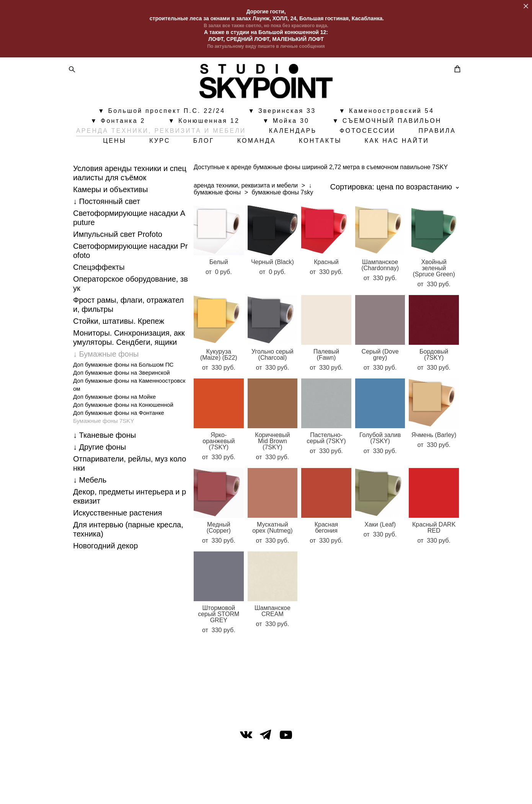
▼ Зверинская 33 (282, 124)
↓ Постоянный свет (107, 232)
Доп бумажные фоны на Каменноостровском (129, 415)
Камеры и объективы (110, 220)
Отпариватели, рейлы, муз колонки (130, 494)
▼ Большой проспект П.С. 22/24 (162, 124)
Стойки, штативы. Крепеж (119, 351)
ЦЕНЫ (188, 153)
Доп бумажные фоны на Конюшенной (123, 435)
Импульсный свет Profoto (118, 264)
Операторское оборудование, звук (131, 314)
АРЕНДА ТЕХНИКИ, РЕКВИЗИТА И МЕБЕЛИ (191, 144)
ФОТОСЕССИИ (398, 144)
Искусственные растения (117, 543)
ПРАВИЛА (135, 153)
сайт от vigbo (266, 786)
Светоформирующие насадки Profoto (131, 281)
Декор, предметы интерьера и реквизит (130, 527)
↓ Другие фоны (100, 477)
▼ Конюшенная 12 (204, 134)
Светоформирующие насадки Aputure (129, 248)
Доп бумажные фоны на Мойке (114, 427)
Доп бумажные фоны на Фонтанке (119, 443)
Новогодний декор (105, 576)
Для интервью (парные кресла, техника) (128, 559)
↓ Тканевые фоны (104, 465)
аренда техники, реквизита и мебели (246, 216)
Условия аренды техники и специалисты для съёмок (130, 203)
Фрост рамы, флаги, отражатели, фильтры (128, 335)
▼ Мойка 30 (286, 134)
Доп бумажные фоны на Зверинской (122, 403)
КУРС (234, 153)
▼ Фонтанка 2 (118, 134)
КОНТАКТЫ (394, 153)
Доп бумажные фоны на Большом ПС (123, 395)
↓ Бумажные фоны (106, 384)
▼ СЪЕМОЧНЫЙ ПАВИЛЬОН (387, 134)
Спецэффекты (99, 297)
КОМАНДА (330, 153)
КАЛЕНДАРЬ (323, 144)
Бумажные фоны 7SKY (104, 451)
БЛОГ (278, 153)
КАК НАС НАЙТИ (266, 163)
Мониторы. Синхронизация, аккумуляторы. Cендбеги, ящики (129, 368)
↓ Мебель (90, 510)
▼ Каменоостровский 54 (386, 124)
